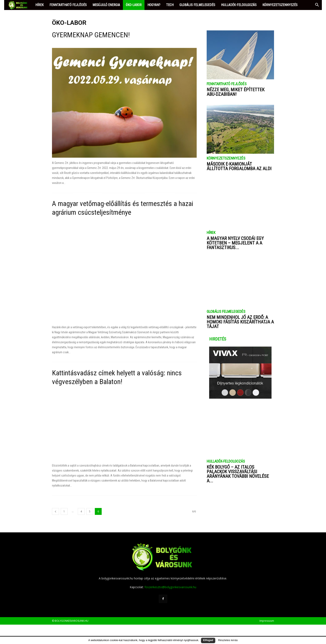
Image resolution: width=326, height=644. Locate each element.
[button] (317, 5)
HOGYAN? (154, 5)
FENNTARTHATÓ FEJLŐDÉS (68, 5)
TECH (170, 5)
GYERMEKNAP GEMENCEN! (91, 35)
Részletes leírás (228, 640)
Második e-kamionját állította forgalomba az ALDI (239, 166)
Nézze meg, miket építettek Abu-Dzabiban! (236, 92)
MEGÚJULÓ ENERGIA (106, 5)
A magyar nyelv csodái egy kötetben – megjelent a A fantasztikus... (235, 243)
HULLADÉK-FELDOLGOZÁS (239, 5)
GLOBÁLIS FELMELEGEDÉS (197, 5)
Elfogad (208, 640)
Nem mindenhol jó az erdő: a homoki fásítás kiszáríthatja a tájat (240, 322)
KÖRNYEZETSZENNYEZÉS (280, 5)
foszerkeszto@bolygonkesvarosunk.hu (170, 606)
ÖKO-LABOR (134, 5)
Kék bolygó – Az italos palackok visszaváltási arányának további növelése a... (238, 474)
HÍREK (40, 5)
